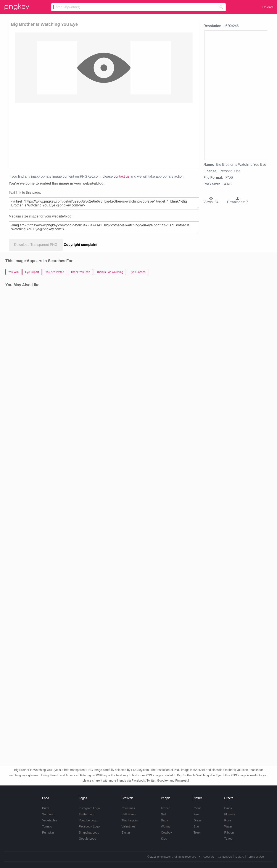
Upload (267, 7)
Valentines (128, 826)
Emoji (228, 808)
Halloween (128, 814)
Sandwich (49, 814)
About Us (209, 857)
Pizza (46, 808)
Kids (164, 839)
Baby (164, 820)
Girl (163, 814)
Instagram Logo (89, 808)
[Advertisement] (105, 136)
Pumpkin (48, 832)
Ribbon (229, 832)
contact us (122, 176)
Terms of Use (255, 857)
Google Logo (87, 839)
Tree (196, 832)
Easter (126, 832)
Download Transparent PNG (36, 245)
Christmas (128, 808)
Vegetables (50, 820)
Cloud (197, 808)
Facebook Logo (89, 826)
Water (228, 826)
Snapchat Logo (89, 832)
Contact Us (225, 857)
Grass (197, 820)
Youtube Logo (88, 820)
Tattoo (228, 839)
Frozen (166, 808)
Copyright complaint (81, 245)
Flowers (229, 814)
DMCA (240, 857)
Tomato (47, 826)
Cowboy (167, 832)
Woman (166, 826)
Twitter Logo (87, 814)
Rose (228, 820)
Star (196, 826)
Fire (196, 814)
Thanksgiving (130, 820)
